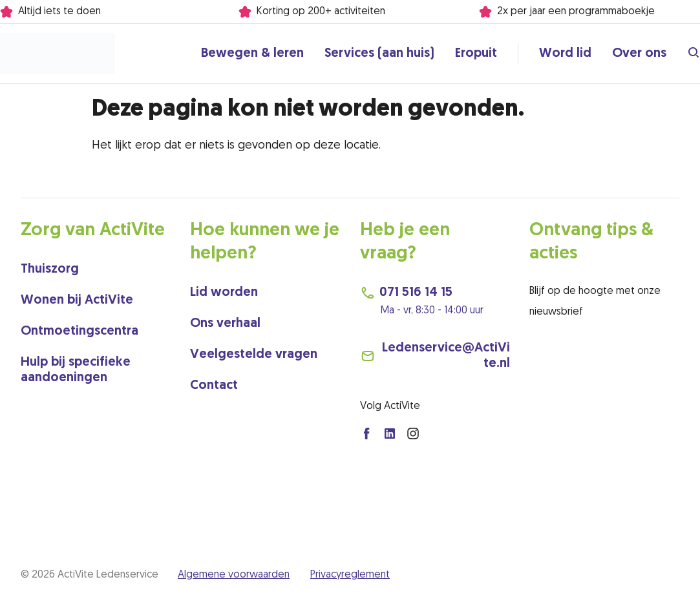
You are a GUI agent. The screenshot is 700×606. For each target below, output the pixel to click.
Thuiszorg (50, 269)
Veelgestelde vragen (254, 355)
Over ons (639, 54)
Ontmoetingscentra (80, 331)
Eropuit (476, 54)
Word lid (565, 54)
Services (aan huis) (379, 54)
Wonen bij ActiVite (77, 300)
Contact (214, 386)
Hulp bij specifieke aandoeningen (76, 370)
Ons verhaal (225, 324)
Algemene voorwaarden (234, 575)
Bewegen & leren (252, 54)
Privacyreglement (350, 575)
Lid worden (224, 293)
